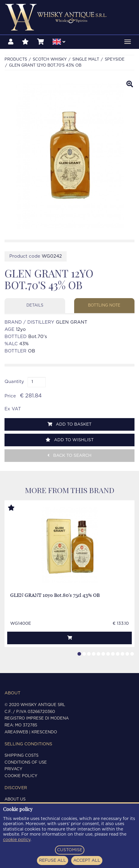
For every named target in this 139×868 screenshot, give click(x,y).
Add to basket (69, 424)
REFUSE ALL (53, 861)
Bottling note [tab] (104, 305)
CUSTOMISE (70, 850)
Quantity (14, 382)
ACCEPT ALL (87, 861)
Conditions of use (26, 763)
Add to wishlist (70, 440)
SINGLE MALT (86, 60)
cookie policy (17, 840)
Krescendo (44, 732)
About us (15, 799)
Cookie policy (21, 776)
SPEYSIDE (115, 60)
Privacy (13, 769)
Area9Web (16, 732)
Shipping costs (21, 756)
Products (16, 60)
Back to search (69, 455)
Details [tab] (35, 305)
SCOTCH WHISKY (50, 60)
